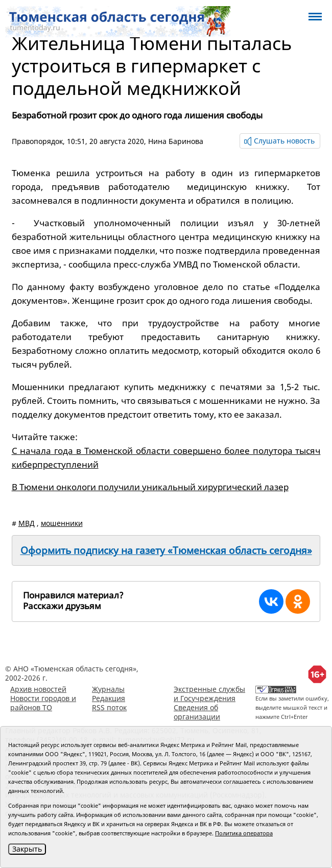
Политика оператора (244, 833)
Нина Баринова (176, 141)
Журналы (108, 689)
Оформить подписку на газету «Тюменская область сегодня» (166, 550)
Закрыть (27, 849)
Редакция (109, 698)
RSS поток (109, 707)
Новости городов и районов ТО (43, 703)
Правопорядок (37, 141)
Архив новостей (38, 689)
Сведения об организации (197, 712)
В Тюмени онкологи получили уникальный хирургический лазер (150, 487)
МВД (27, 523)
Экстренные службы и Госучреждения (209, 694)
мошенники (62, 523)
